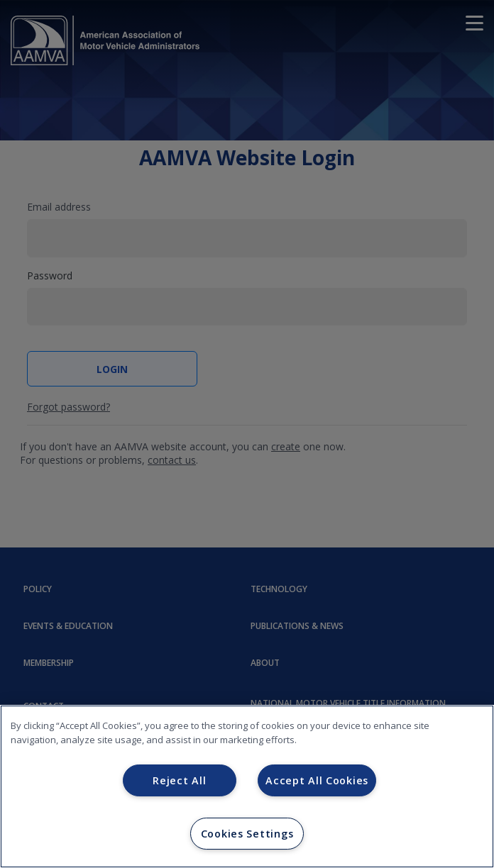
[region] (247, 786)
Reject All (179, 780)
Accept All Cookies (317, 780)
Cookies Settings (247, 834)
